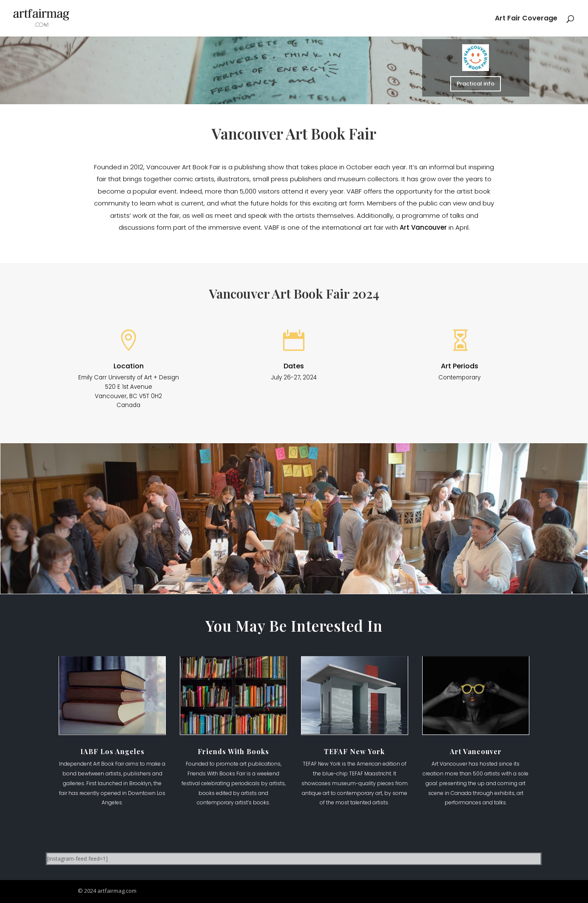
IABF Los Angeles (112, 751)
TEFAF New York (354, 751)
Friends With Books (233, 751)
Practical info (476, 84)
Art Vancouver (423, 227)
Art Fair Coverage (526, 19)
